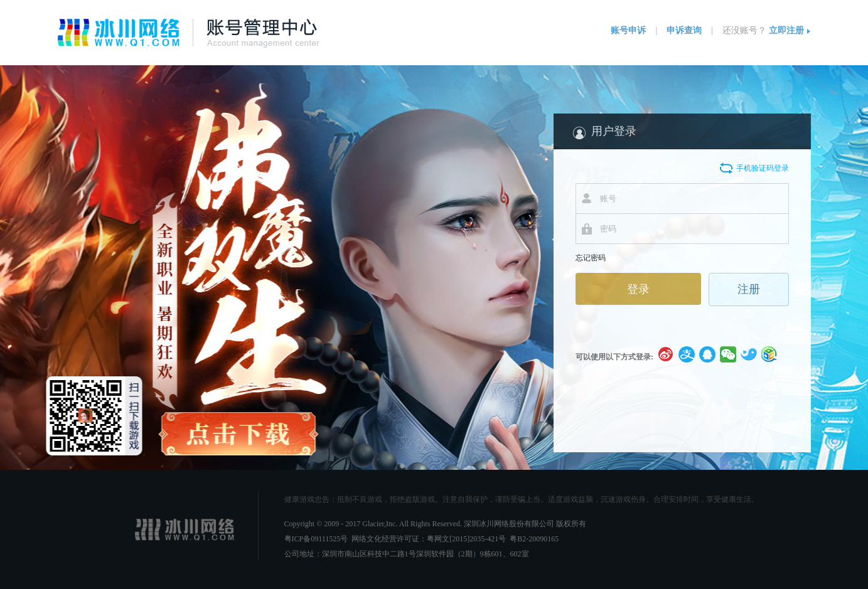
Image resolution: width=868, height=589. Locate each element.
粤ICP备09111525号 (316, 539)
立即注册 (786, 30)
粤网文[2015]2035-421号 (466, 539)
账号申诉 (628, 30)
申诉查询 (684, 30)
